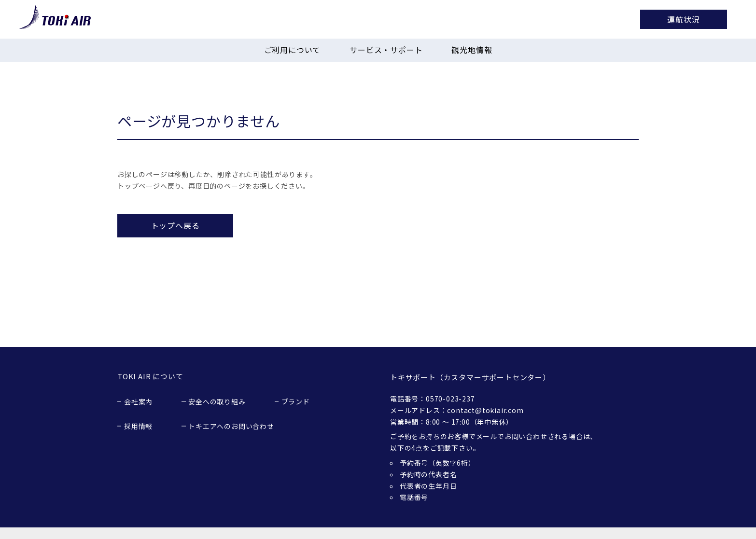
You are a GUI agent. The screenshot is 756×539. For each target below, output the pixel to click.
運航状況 (683, 19)
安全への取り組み (217, 401)
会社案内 (138, 401)
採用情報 (138, 426)
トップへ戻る (175, 225)
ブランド (296, 401)
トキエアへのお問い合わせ (231, 426)
